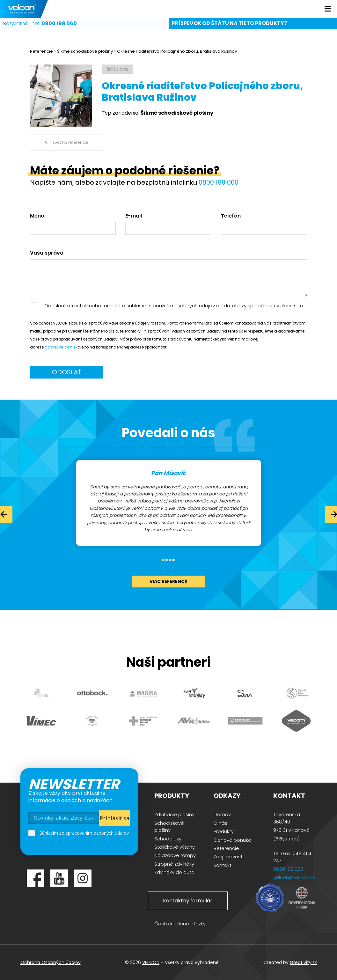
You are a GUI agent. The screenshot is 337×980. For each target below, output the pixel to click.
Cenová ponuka (232, 839)
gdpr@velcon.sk (60, 347)
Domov (222, 814)
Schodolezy (168, 838)
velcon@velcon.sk (294, 877)
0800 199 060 (219, 182)
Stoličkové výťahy (175, 847)
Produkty (224, 831)
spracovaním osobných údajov (97, 832)
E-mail (134, 216)
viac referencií (168, 581)
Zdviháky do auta (174, 872)
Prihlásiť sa (114, 817)
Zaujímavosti (229, 856)
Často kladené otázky (180, 923)
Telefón (231, 216)
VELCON (151, 962)
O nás (220, 823)
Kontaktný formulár (188, 900)
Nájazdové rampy (175, 855)
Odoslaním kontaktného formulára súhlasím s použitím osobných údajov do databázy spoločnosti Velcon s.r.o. (174, 305)
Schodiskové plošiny (169, 826)
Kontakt (223, 865)
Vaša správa (47, 253)
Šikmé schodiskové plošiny (85, 51)
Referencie (41, 51)
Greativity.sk (303, 962)
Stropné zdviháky (174, 863)
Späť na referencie (66, 142)
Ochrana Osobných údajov (51, 962)
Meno (37, 216)
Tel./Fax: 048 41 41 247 (293, 857)
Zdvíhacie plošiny (174, 814)
